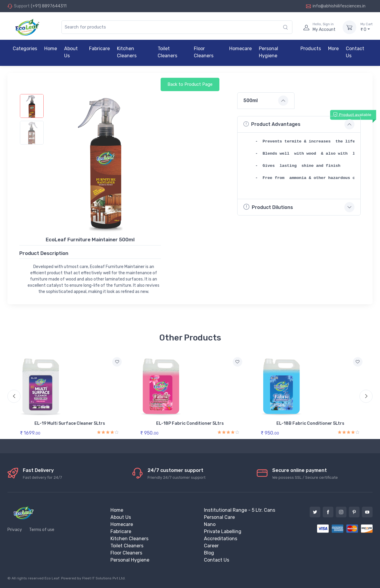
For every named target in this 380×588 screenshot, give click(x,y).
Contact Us (355, 52)
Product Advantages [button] (272, 124)
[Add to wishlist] (117, 362)
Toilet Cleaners (167, 52)
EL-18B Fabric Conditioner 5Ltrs (310, 423)
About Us (71, 52)
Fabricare (99, 49)
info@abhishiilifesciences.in (336, 6)
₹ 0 (366, 27)
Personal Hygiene (269, 52)
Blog (209, 553)
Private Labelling (223, 531)
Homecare (240, 49)
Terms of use (42, 530)
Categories (25, 49)
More (333, 49)
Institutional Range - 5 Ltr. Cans (240, 510)
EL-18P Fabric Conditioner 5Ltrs (190, 423)
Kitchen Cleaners (127, 52)
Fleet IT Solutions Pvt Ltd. (104, 578)
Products (311, 49)
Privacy (15, 530)
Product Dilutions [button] (268, 207)
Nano (210, 524)
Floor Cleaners (204, 52)
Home (51, 49)
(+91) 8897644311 (49, 6)
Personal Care (219, 517)
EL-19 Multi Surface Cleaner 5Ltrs (70, 423)
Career (211, 546)
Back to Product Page (190, 84)
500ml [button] (251, 100)
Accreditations (221, 539)
